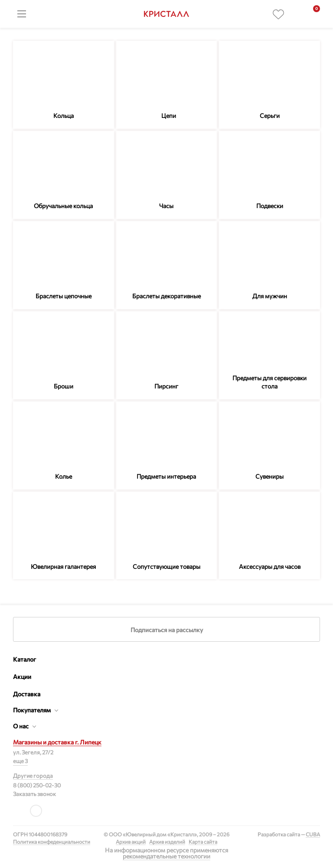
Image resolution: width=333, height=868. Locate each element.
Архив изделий (167, 842)
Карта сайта (203, 842)
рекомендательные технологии (166, 856)
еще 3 (20, 761)
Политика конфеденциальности (52, 842)
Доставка (27, 694)
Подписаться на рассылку (167, 630)
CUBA (313, 834)
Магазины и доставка (57, 742)
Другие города (33, 776)
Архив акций (131, 842)
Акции (22, 677)
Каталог (24, 659)
